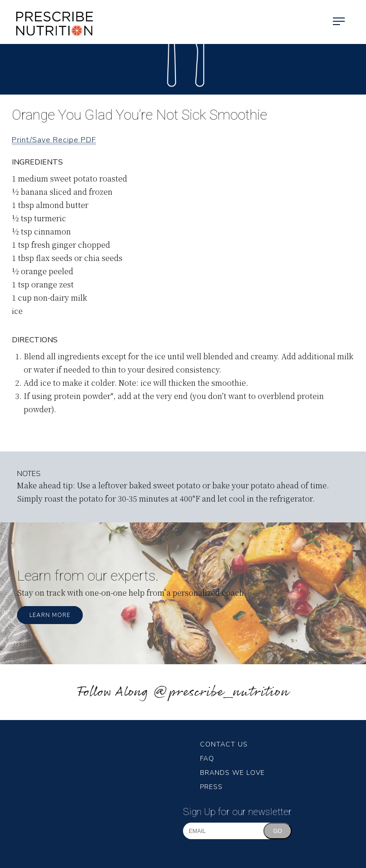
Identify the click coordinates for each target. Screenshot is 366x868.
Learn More (50, 615)
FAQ (207, 759)
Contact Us (224, 744)
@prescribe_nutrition (221, 692)
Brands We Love (232, 773)
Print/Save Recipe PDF (54, 140)
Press (211, 787)
